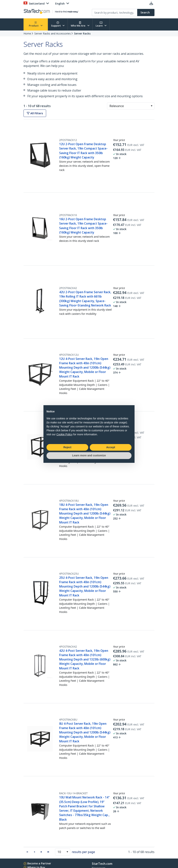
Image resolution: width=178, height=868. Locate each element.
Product (36, 24)
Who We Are (80, 24)
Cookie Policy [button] (64, 434)
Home (27, 33)
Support (58, 24)
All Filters (35, 113)
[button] (152, 106)
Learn (101, 24)
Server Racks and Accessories (53, 33)
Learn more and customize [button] (89, 455)
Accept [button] (111, 447)
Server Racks (82, 33)
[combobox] (131, 106)
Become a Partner (39, 863)
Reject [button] (67, 447)
